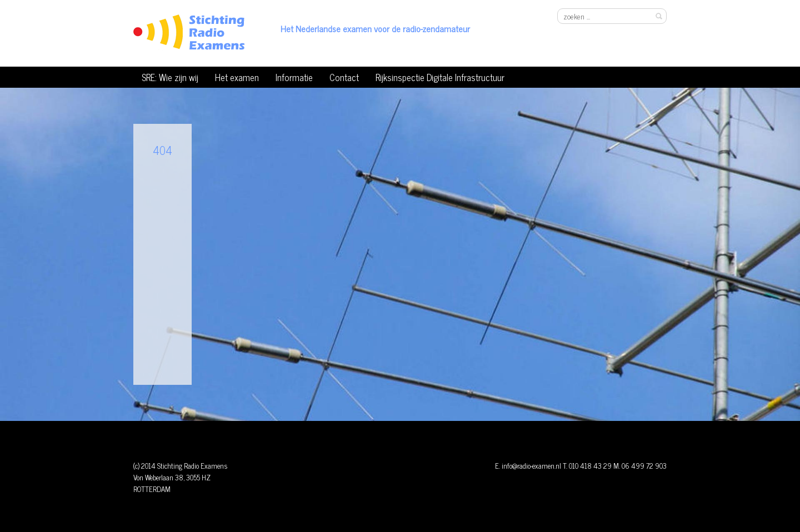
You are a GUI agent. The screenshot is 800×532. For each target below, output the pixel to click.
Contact (344, 77)
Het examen (237, 77)
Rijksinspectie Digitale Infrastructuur (440, 77)
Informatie (294, 77)
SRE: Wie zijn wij (170, 77)
